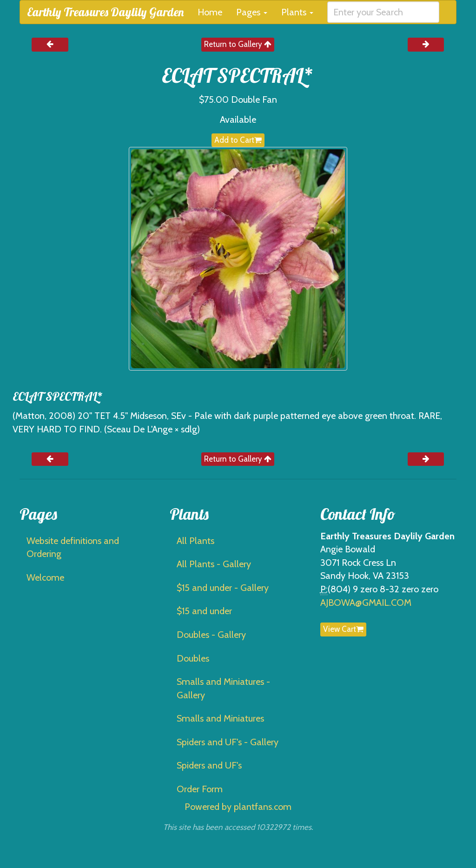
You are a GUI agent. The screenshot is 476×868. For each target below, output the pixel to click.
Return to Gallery (238, 44)
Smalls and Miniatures (220, 718)
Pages (252, 12)
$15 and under (204, 611)
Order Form (200, 789)
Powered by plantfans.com (238, 807)
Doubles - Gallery (211, 635)
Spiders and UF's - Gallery (228, 742)
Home (210, 12)
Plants (297, 12)
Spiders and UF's (209, 765)
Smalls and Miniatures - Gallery (223, 688)
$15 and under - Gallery (223, 588)
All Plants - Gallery (214, 564)
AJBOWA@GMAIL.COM (366, 603)
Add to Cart (238, 140)
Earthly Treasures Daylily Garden (105, 12)
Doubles (193, 658)
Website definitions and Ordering (73, 547)
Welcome (45, 577)
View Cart (343, 629)
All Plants (195, 541)
